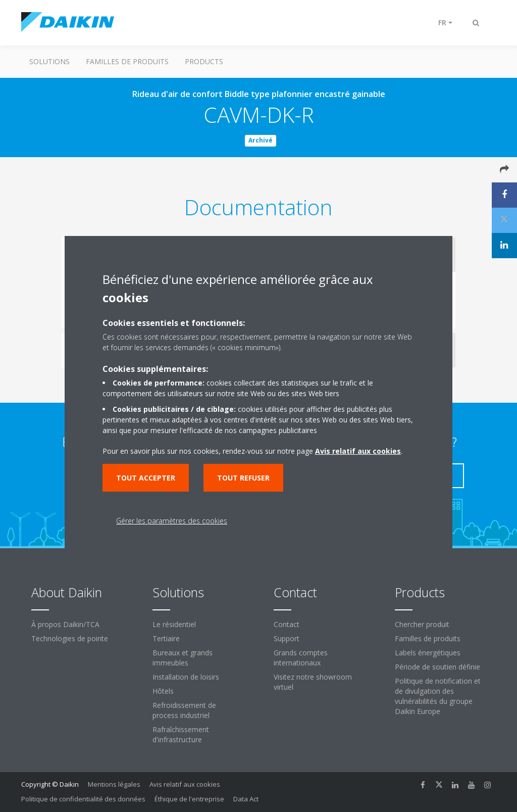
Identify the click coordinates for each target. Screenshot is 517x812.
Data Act (246, 799)
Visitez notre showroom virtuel (313, 682)
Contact (287, 624)
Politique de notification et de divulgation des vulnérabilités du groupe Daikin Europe (438, 696)
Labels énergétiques (428, 653)
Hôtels (163, 691)
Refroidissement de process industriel (184, 710)
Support (287, 638)
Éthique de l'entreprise (189, 799)
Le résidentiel (174, 624)
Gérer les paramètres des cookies (172, 521)
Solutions (49, 61)
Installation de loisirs (186, 677)
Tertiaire (166, 638)
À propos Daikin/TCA (65, 624)
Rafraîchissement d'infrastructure (181, 734)
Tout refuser (243, 478)
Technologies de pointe (70, 638)
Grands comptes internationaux (301, 658)
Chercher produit (422, 624)
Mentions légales (114, 784)
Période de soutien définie (437, 667)
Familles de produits (127, 61)
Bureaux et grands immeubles (183, 658)
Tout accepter (146, 478)
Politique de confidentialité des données (83, 799)
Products (204, 61)
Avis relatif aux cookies (185, 784)
